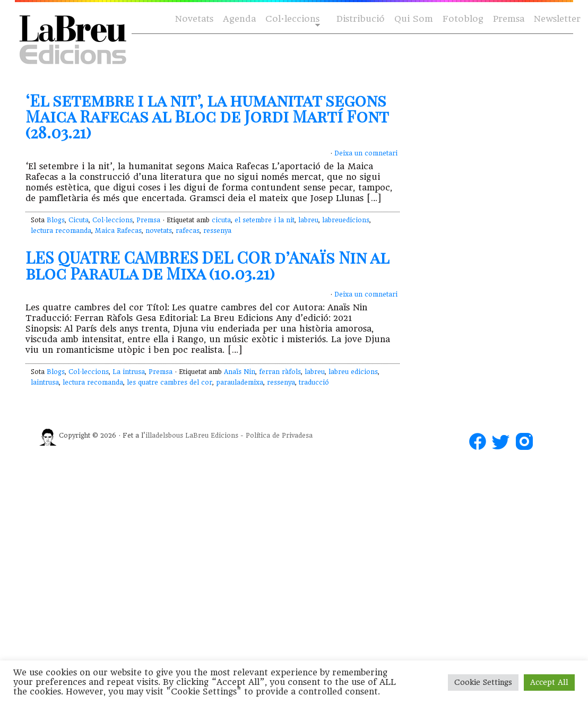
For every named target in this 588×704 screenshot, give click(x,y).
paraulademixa (240, 383)
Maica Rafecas (118, 231)
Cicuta (79, 220)
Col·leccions (292, 19)
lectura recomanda (61, 231)
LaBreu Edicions (212, 436)
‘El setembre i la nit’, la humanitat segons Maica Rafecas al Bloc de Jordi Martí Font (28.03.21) (207, 116)
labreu (308, 220)
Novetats (194, 19)
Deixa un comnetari (366, 153)
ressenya (217, 231)
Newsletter (557, 19)
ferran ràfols (280, 372)
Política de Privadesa (279, 436)
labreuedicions (346, 220)
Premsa (509, 19)
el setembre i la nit (265, 220)
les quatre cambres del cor (170, 383)
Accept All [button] (549, 682)
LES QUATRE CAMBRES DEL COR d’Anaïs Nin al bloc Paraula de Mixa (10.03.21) (207, 265)
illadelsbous (164, 436)
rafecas (188, 231)
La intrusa (129, 372)
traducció (314, 383)
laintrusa (45, 383)
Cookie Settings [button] (483, 682)
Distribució (361, 19)
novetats (159, 231)
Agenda (239, 19)
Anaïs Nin (240, 372)
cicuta (221, 220)
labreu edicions (353, 372)
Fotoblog (463, 19)
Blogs (56, 220)
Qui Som (414, 19)
